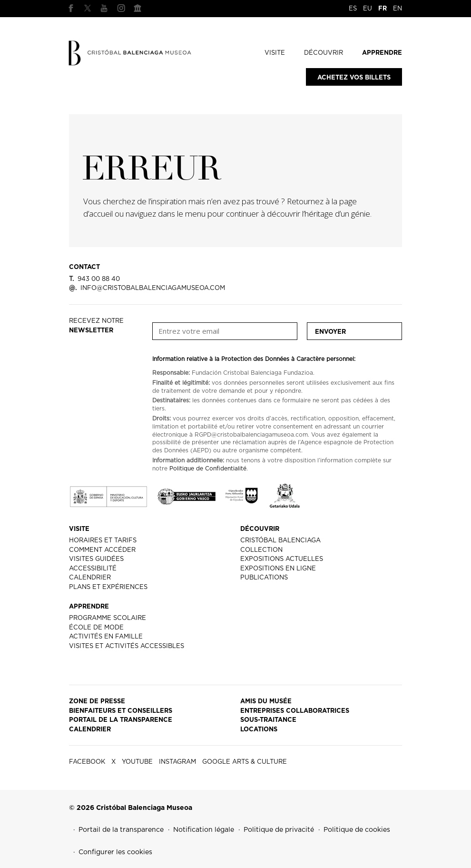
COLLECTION (261, 550)
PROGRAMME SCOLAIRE (108, 618)
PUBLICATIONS (264, 578)
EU (368, 9)
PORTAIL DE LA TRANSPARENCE (121, 720)
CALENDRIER (90, 578)
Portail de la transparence (121, 830)
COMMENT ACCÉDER (102, 550)
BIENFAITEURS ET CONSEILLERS (121, 711)
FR (383, 9)
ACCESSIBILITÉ (93, 569)
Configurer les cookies (115, 852)
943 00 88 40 (94, 279)
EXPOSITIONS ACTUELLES (282, 559)
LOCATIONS (259, 730)
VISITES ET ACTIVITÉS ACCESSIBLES (127, 646)
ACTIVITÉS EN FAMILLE (106, 637)
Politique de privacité (279, 830)
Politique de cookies (357, 830)
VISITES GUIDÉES (96, 559)
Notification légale (204, 830)
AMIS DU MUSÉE (266, 702)
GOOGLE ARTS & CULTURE (137, 8)
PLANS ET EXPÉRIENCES (108, 587)
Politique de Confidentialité (208, 469)
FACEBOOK (71, 8)
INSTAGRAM (121, 8)
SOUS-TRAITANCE (268, 720)
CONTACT (84, 267)
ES (353, 9)
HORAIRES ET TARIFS (103, 541)
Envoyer (330, 332)
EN (397, 9)
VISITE (275, 53)
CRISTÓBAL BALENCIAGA (280, 541)
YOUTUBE (104, 8)
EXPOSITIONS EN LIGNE (278, 569)
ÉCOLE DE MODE (96, 628)
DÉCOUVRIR (324, 53)
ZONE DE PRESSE (97, 702)
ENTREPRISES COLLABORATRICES (295, 711)
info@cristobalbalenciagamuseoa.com (147, 288)
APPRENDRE (382, 53)
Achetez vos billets (354, 78)
